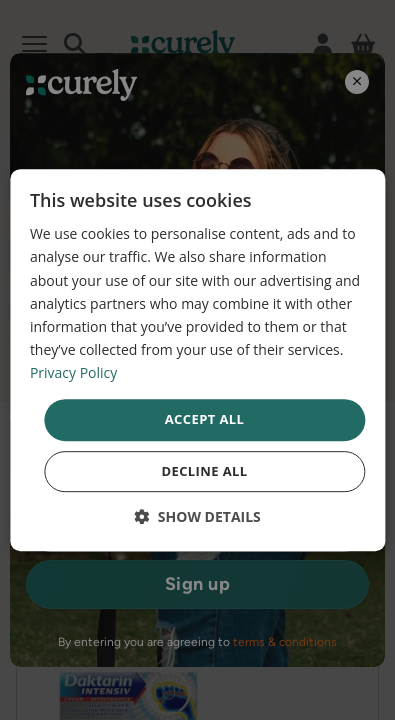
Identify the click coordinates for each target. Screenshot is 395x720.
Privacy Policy (73, 372)
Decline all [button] (204, 471)
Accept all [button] (205, 419)
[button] (197, 516)
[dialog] (197, 360)
